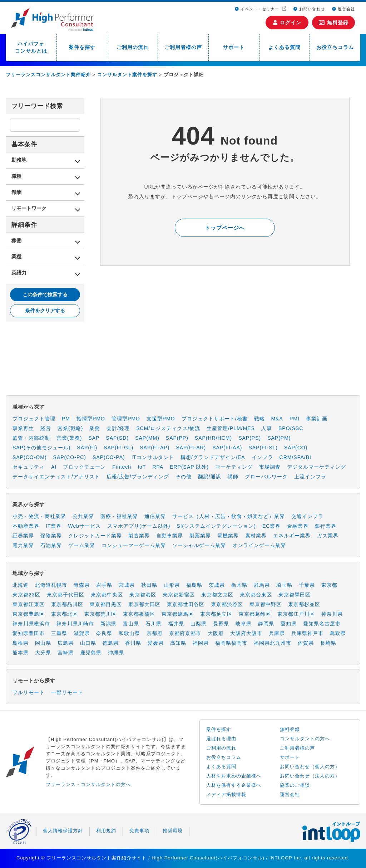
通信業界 (155, 516)
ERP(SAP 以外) (189, 467)
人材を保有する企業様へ (234, 785)
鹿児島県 (91, 653)
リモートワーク (29, 208)
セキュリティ (29, 467)
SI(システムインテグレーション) (216, 526)
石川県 (154, 624)
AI (54, 467)
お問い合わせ (309, 9)
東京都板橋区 (139, 614)
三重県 (59, 633)
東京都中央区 (107, 595)
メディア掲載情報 (226, 794)
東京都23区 (26, 595)
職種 (16, 176)
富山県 (131, 624)
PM (66, 419)
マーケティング (234, 467)
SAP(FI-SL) (263, 448)
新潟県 (108, 624)
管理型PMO (126, 419)
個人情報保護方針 (63, 831)
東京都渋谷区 (227, 604)
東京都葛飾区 (255, 614)
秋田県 (149, 585)
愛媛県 (156, 643)
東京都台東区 (256, 595)
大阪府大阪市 (246, 633)
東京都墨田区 (295, 595)
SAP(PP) (177, 438)
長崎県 (328, 643)
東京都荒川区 (100, 614)
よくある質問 (285, 47)
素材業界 (256, 536)
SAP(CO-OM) (30, 457)
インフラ (262, 457)
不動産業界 (26, 526)
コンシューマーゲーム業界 (134, 545)
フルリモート (29, 692)
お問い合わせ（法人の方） (310, 776)
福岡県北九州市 (273, 643)
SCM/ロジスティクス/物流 (168, 428)
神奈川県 (332, 614)
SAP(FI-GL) (118, 448)
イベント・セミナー (258, 9)
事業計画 (317, 419)
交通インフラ (307, 516)
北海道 (21, 585)
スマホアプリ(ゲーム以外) (139, 526)
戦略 (259, 419)
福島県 (194, 585)
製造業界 (139, 536)
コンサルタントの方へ (305, 739)
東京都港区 (143, 595)
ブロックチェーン (84, 467)
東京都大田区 (144, 604)
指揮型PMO (91, 419)
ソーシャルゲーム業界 (199, 545)
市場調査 (270, 467)
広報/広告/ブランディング (138, 477)
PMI (295, 419)
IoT (142, 467)
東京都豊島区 (29, 614)
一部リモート (67, 692)
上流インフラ (310, 477)
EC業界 (271, 526)
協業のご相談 (295, 785)
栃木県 (239, 585)
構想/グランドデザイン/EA (213, 457)
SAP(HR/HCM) (213, 438)
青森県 (82, 585)
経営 (46, 428)
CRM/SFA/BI (295, 457)
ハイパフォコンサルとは (31, 47)
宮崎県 (66, 653)
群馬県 (262, 585)
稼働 (16, 240)
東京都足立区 (216, 614)
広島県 (66, 643)
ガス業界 (328, 536)
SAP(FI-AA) (227, 448)
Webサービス (84, 526)
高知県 (178, 643)
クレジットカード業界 (95, 536)
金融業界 (298, 526)
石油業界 (51, 545)
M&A (277, 419)
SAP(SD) (117, 438)
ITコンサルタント (153, 457)
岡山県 (43, 643)
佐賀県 (306, 643)
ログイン (287, 23)
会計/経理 (118, 428)
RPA (158, 467)
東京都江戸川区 (296, 614)
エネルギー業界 (292, 536)
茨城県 (217, 585)
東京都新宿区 (179, 595)
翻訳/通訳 (210, 477)
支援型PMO (161, 419)
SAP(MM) (147, 438)
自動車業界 (170, 536)
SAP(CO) (296, 448)
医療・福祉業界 (119, 516)
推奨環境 (173, 831)
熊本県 (21, 653)
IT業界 (54, 526)
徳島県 (111, 643)
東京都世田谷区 (186, 604)
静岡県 (266, 624)
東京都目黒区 (106, 604)
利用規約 (106, 831)
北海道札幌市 (51, 585)
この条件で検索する (45, 294)
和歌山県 (129, 633)
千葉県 (307, 585)
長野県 (221, 624)
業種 (16, 257)
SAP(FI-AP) (155, 448)
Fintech (122, 467)
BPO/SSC (291, 428)
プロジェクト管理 (34, 419)
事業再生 (23, 428)
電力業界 (23, 545)
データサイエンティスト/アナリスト (56, 477)
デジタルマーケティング (316, 467)
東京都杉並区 (304, 604)
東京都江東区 (29, 604)
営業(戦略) (70, 428)
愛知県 (289, 624)
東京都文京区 (217, 595)
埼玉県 (284, 585)
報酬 (16, 192)
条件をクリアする (45, 311)
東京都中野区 (266, 604)
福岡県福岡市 (231, 643)
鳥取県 (338, 633)
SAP (94, 438)
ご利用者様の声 (183, 47)
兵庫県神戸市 (307, 633)
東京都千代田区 (66, 595)
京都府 (155, 633)
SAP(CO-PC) (70, 457)
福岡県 (201, 643)
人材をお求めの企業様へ (234, 776)
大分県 (43, 653)
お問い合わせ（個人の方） (310, 767)
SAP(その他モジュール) (41, 448)
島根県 (21, 643)
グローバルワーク (266, 477)
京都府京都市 (185, 633)
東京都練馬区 (178, 614)
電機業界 (228, 536)
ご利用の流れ (133, 47)
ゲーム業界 (82, 545)
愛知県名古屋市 (322, 624)
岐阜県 (244, 624)
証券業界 (23, 536)
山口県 (88, 643)
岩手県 (104, 585)
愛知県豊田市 (29, 633)
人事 (267, 428)
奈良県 (104, 633)
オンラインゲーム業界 (259, 545)
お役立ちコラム (335, 47)
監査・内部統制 (31, 438)
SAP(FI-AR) (191, 448)
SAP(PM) (279, 438)
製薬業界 (200, 536)
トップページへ (225, 228)
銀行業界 (326, 526)
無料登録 (334, 23)
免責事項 (139, 831)
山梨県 (199, 624)
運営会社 (343, 9)
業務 (95, 428)
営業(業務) (69, 438)
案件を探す (82, 47)
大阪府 (216, 633)
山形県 (172, 585)
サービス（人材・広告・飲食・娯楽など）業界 (229, 516)
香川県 (133, 643)
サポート (234, 47)
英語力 (19, 273)
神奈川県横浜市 (31, 624)
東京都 (329, 585)
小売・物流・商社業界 (39, 516)
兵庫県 (277, 633)
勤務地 (19, 160)
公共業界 (83, 516)
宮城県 (127, 585)
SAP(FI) (87, 448)
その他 (184, 477)
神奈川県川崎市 (75, 624)
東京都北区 (65, 614)
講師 (233, 477)
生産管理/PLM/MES (231, 428)
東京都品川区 (67, 604)
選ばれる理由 (221, 739)
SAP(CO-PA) (109, 457)
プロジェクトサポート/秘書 (215, 419)
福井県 (176, 624)
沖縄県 (116, 653)
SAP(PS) (250, 438)
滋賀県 (82, 633)
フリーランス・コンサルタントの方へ (88, 784)
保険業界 (51, 536)
